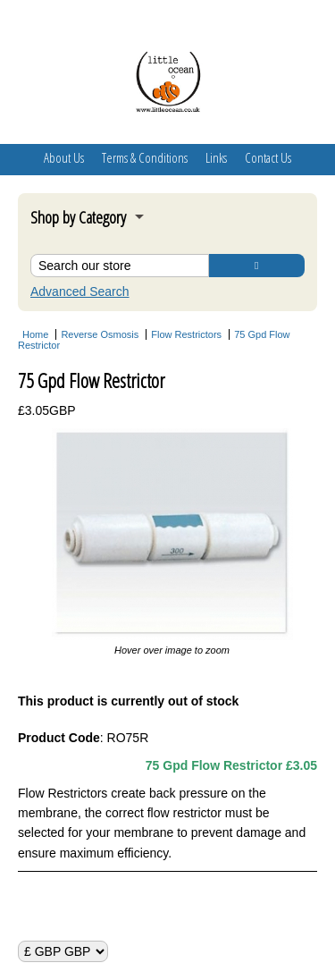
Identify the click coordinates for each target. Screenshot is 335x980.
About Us (64, 157)
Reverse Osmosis (100, 334)
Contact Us (268, 157)
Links (216, 157)
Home (35, 334)
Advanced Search (80, 291)
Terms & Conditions (145, 157)
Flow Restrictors (186, 334)
